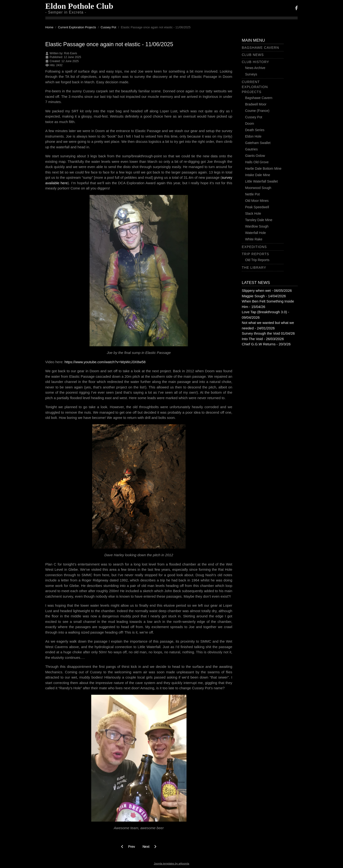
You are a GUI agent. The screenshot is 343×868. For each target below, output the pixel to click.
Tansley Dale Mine (259, 220)
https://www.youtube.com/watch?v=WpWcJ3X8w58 (105, 362)
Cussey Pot (254, 117)
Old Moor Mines (257, 201)
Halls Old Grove (257, 162)
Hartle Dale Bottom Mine (263, 169)
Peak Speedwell (257, 207)
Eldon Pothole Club (79, 6)
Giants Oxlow (255, 156)
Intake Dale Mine (258, 175)
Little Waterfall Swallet (261, 181)
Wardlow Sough (257, 226)
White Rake (254, 239)
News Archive (255, 68)
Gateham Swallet (258, 143)
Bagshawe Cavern (260, 48)
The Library (254, 268)
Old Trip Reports (257, 260)
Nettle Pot (252, 194)
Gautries (251, 149)
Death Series (255, 130)
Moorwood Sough (258, 188)
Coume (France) (257, 111)
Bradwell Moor (256, 104)
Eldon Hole (253, 136)
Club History (255, 62)
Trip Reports (255, 254)
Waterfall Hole (255, 233)
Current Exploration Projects (255, 87)
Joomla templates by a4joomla (172, 863)
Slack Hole (253, 213)
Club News (253, 55)
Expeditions (254, 247)
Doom (250, 124)
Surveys (251, 74)
